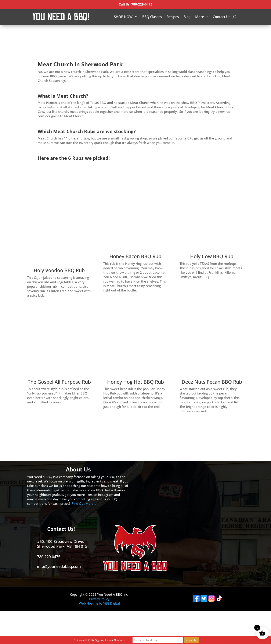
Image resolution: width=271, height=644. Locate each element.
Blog (187, 17)
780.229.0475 (49, 557)
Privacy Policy (99, 599)
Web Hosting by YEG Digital (99, 603)
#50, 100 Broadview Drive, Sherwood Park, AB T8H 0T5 (62, 544)
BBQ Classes (152, 17)
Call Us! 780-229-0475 (136, 4)
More (200, 17)
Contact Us (222, 17)
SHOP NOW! (124, 17)
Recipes (173, 17)
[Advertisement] (77, 32)
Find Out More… (84, 503)
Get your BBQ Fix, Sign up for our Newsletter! (101, 640)
